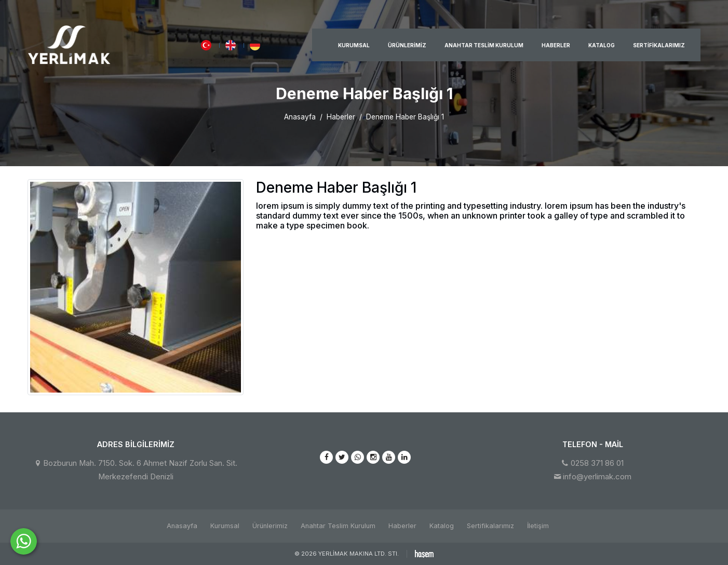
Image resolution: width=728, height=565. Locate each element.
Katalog (602, 45)
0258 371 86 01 (597, 463)
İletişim (538, 526)
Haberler (556, 45)
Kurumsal (354, 45)
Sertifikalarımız (659, 45)
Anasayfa (300, 117)
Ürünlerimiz (407, 45)
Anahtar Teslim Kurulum (484, 45)
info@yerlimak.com (597, 477)
